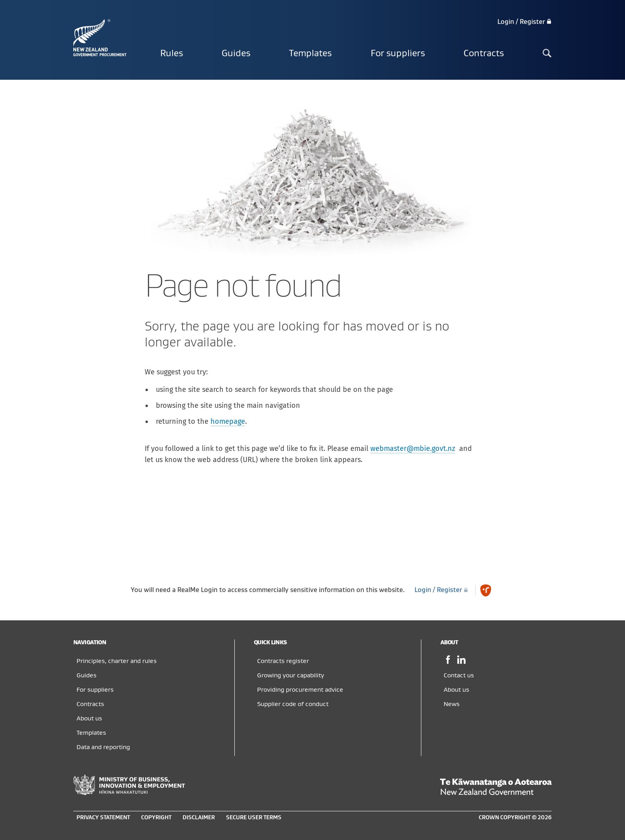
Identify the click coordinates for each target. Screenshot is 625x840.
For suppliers (398, 53)
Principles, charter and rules (117, 661)
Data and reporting (103, 747)
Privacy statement (103, 817)
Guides (236, 53)
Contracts (484, 53)
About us (89, 718)
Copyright (156, 817)
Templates (310, 53)
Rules (172, 53)
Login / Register (525, 22)
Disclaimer (199, 817)
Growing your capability (291, 675)
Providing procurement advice (300, 690)
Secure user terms (254, 817)
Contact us (459, 675)
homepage (228, 421)
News (452, 704)
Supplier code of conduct (293, 704)
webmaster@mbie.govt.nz (413, 449)
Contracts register (283, 661)
